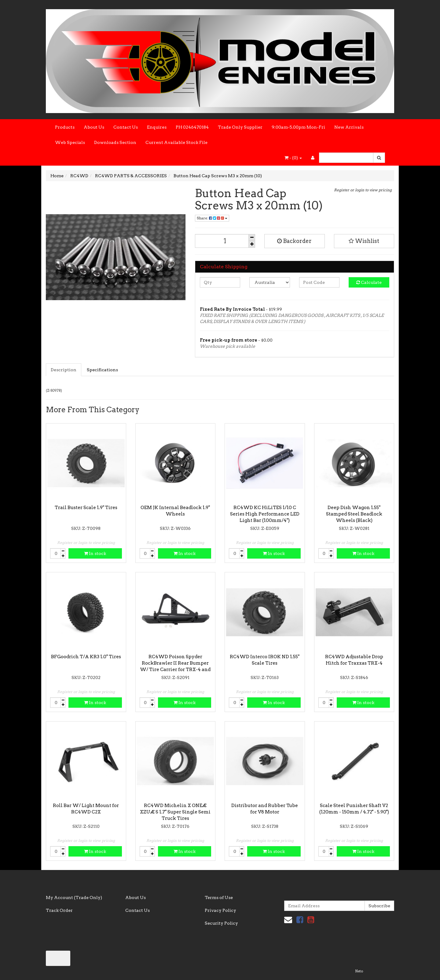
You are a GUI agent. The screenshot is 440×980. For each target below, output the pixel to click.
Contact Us (126, 127)
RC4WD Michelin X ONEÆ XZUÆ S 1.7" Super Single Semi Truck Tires (175, 812)
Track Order (59, 910)
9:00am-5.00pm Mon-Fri (298, 127)
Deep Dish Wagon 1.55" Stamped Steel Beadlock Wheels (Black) (354, 514)
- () (293, 158)
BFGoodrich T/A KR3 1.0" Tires (86, 657)
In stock (95, 553)
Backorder (294, 241)
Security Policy (221, 923)
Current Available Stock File (176, 142)
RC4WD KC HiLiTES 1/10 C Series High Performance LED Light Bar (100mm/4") (265, 514)
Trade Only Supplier (240, 127)
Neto (359, 971)
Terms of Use (219, 897)
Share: (212, 218)
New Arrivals (349, 127)
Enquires (157, 127)
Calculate (369, 282)
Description (64, 370)
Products (65, 127)
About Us (94, 127)
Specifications (102, 370)
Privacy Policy (220, 910)
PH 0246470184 (192, 127)
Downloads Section (115, 142)
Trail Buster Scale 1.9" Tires (86, 508)
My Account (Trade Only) (74, 897)
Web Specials (70, 142)
